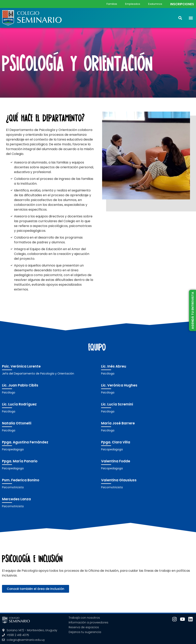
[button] (191, 18)
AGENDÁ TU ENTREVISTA (193, 310)
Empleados (133, 4)
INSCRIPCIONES (182, 4)
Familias (112, 4)
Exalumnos (155, 4)
